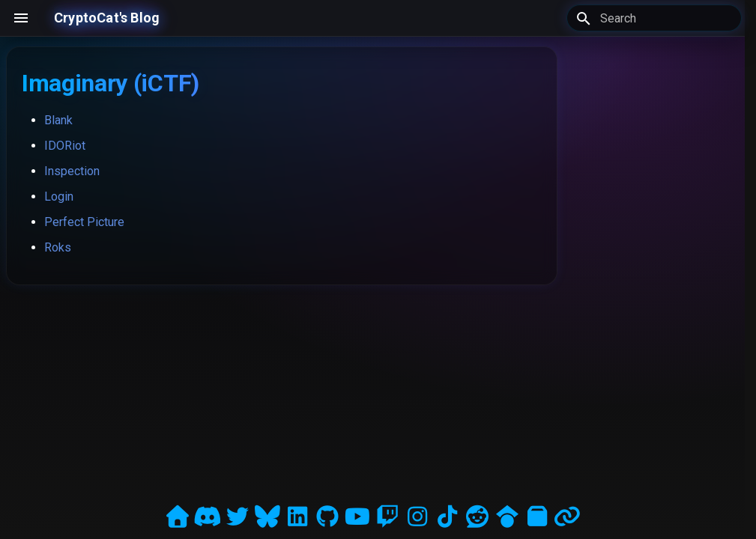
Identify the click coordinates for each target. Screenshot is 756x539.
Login (59, 197)
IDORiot (65, 146)
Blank (58, 120)
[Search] (654, 18)
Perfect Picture (84, 222)
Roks (58, 247)
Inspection (72, 171)
